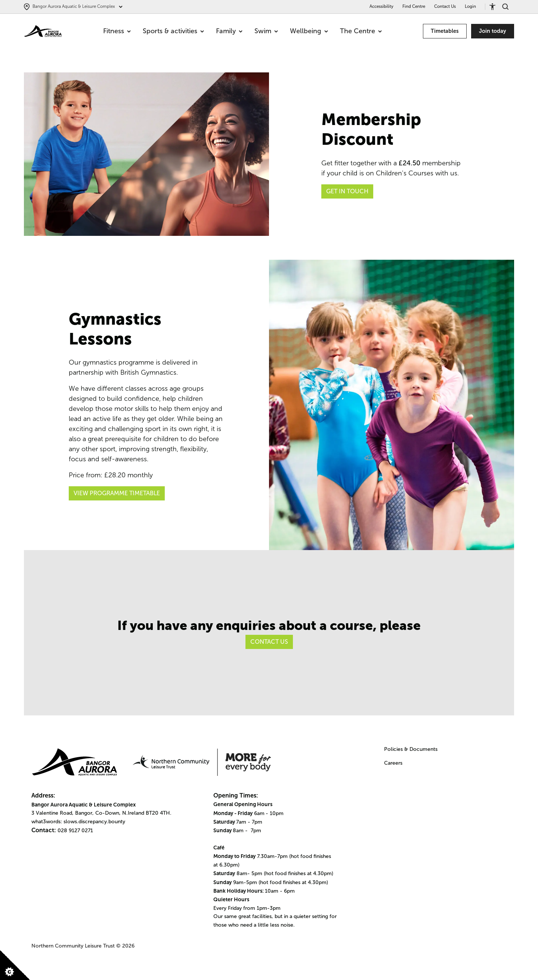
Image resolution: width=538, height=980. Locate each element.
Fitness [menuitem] (117, 31)
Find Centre (414, 6)
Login (470, 6)
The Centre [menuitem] (361, 31)
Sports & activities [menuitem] (173, 31)
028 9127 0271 (75, 831)
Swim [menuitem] (266, 31)
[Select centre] (73, 7)
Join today (493, 31)
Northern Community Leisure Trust (73, 946)
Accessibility (381, 6)
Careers (393, 763)
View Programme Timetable (117, 493)
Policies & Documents (411, 749)
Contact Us (445, 6)
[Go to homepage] (43, 31)
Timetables (445, 31)
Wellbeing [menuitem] (309, 31)
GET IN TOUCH (347, 191)
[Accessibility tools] (495, 7)
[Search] (508, 7)
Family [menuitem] (229, 31)
